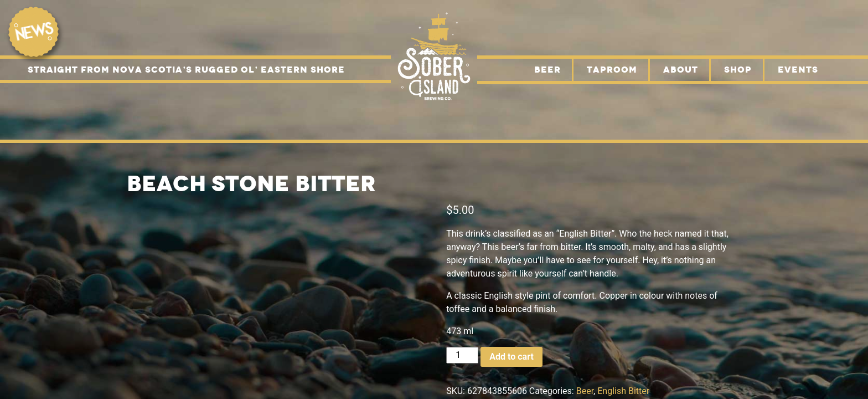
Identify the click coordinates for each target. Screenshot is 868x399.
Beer (547, 70)
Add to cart (512, 357)
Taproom (612, 70)
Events (798, 70)
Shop (738, 70)
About (681, 70)
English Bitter (623, 391)
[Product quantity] (462, 355)
